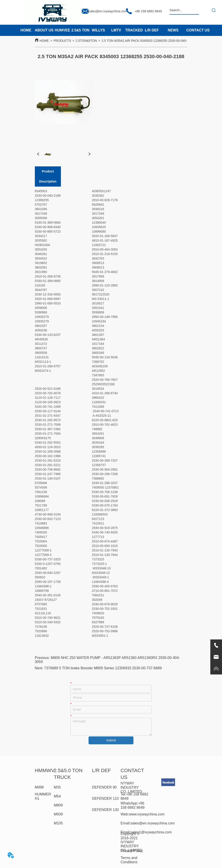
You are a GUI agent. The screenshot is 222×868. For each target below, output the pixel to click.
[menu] (89, 30)
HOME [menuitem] (26, 30)
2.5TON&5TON (86, 41)
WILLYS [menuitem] (98, 30)
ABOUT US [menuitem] (44, 30)
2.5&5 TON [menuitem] (81, 30)
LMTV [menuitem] (116, 30)
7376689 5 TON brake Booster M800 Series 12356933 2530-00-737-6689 (103, 668)
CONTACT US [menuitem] (198, 30)
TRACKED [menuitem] (134, 30)
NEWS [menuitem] (173, 30)
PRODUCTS (62, 41)
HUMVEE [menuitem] (62, 30)
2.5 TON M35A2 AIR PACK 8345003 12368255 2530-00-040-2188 (148, 41)
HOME (44, 41)
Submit (111, 740)
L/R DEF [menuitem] (152, 30)
